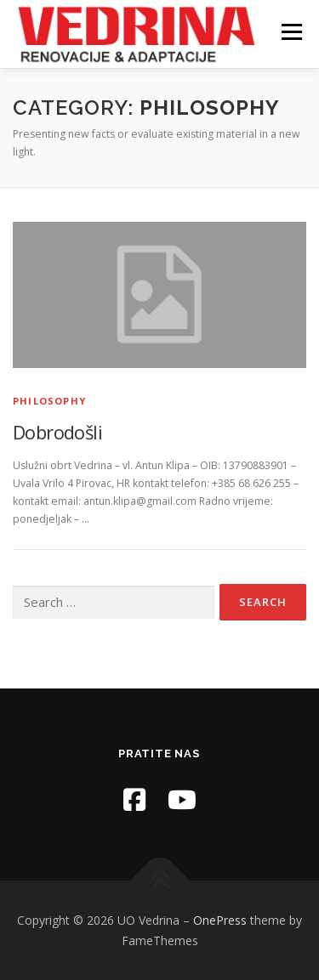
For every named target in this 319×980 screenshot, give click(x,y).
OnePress (220, 920)
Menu (291, 32)
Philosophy (49, 401)
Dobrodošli (57, 432)
